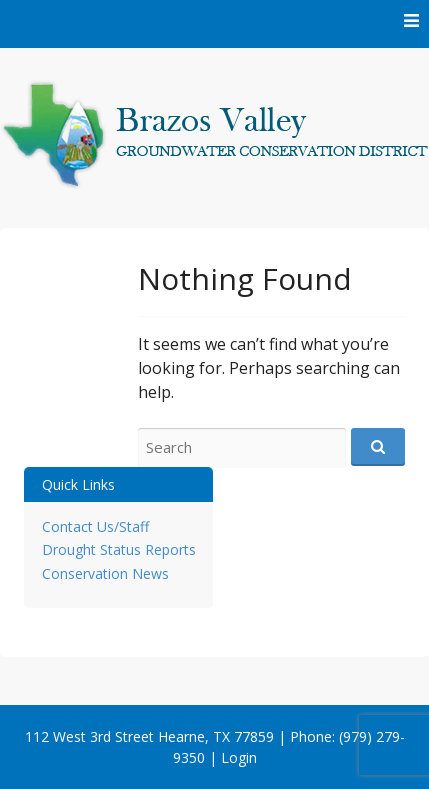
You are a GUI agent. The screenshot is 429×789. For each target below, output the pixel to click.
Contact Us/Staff (95, 526)
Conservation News (105, 573)
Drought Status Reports (119, 549)
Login (239, 757)
